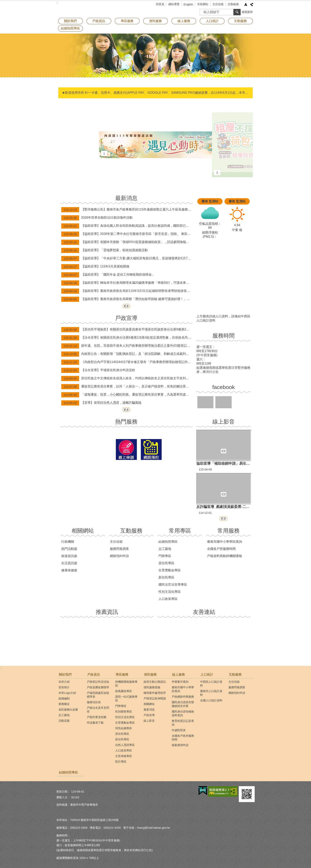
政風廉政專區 (124, 691)
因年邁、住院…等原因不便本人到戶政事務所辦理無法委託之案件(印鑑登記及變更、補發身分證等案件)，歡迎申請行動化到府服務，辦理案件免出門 (127, 346)
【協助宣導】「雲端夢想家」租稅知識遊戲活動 (105, 250)
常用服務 (228, 531)
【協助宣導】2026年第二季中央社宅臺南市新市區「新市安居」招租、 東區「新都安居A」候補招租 (127, 234)
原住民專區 (166, 563)
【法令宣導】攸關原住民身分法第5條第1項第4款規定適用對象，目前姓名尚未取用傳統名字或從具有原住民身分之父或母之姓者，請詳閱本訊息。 (127, 338)
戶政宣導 (126, 318)
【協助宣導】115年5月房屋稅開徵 (95, 267)
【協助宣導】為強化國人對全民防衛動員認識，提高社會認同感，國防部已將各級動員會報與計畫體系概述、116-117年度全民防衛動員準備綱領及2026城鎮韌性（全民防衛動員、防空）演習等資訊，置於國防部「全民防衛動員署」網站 (127, 226)
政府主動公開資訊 (155, 682)
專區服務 (127, 21)
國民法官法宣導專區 (173, 585)
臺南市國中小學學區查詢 (225, 542)
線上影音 (224, 422)
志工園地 (165, 549)
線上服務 (184, 21)
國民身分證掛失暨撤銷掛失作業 (183, 704)
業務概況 (64, 704)
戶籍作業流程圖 (97, 717)
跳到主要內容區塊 (2, 2)
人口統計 (212, 21)
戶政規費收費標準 (98, 687)
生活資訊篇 (69, 563)
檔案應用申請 (180, 745)
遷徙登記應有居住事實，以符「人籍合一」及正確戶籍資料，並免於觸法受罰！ (127, 387)
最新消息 (126, 198)
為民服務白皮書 (68, 710)
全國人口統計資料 (211, 700)
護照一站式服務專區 (126, 699)
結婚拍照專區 (70, 28)
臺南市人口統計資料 (211, 693)
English (188, 4)
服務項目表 (94, 702)
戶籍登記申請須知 (98, 682)
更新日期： (63, 792)
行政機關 (68, 542)
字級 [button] (246, 5)
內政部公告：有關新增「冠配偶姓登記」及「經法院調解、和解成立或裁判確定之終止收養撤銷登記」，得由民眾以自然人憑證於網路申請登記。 (127, 354)
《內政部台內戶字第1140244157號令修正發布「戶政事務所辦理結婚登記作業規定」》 (127, 362)
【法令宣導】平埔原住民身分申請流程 (98, 370)
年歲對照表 (179, 730)
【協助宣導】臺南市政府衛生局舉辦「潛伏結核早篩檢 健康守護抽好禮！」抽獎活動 (127, 299)
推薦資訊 (107, 612)
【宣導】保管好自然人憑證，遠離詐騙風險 (101, 403)
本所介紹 (64, 682)
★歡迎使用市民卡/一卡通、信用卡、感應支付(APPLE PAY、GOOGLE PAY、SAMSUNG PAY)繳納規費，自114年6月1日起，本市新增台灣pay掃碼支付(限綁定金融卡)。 (156, 93)
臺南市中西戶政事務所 (91, 9)
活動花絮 (64, 721)
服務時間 (224, 336)
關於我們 (70, 21)
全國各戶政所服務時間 (183, 738)
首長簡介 (64, 687)
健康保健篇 (69, 570)
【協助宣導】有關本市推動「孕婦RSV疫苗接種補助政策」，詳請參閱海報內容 (127, 242)
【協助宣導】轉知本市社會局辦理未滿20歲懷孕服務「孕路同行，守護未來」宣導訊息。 (127, 283)
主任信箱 (218, 4)
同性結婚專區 (124, 728)
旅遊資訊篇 (69, 556)
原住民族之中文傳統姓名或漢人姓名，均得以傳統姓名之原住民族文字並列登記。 (127, 378)
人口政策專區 (168, 599)
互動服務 (240, 21)
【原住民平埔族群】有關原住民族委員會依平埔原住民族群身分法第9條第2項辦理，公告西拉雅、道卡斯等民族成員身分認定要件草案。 (127, 330)
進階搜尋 (247, 12)
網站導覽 (174, 4)
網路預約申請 (119, 556)
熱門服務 (126, 422)
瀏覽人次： (63, 797)
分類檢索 (233, 4)
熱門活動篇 (69, 549)
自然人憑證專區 (125, 745)
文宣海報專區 (124, 756)
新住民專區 (166, 577)
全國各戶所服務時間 (221, 549)
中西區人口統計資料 (211, 684)
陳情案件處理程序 (155, 693)
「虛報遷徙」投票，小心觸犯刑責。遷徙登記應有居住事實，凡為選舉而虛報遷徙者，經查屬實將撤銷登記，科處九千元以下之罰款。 (127, 395)
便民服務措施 (152, 687)
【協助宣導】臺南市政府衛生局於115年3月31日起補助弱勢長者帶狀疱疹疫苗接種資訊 (127, 291)
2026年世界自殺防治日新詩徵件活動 (97, 218)
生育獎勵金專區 (170, 570)
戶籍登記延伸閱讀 (155, 698)
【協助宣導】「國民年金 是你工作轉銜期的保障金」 (108, 275)
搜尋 (203, 11)
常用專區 (180, 531)
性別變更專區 (124, 712)
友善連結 (204, 612)
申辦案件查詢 (180, 682)
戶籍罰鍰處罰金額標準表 (98, 695)
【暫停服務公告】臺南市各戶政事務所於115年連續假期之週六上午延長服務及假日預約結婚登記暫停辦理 (127, 210)
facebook (224, 387)
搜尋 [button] (237, 12)
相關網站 (83, 531)
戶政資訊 (99, 21)
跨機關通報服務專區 (126, 684)
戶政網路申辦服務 (183, 697)
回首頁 (160, 4)
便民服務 (155, 21)
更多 (126, 306)
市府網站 (203, 4)
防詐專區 (121, 762)
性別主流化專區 (170, 592)
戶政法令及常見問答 (98, 710)
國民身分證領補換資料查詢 (183, 713)
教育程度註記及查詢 (183, 723)
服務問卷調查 (119, 549)
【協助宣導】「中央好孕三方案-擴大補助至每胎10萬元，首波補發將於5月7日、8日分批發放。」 (127, 259)
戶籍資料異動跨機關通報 (225, 556)
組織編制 (64, 698)
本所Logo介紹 (67, 693)
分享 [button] (252, 5)
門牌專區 (165, 556)
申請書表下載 (95, 723)
